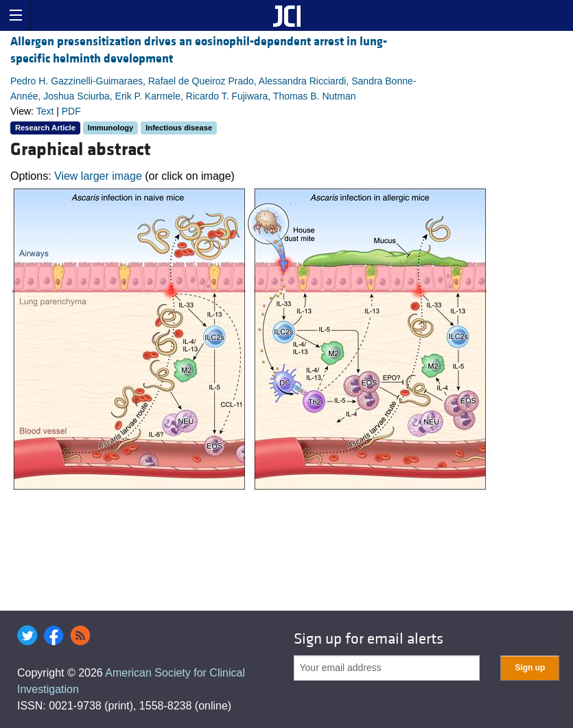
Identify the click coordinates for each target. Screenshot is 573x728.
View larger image (98, 176)
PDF (71, 111)
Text (45, 111)
